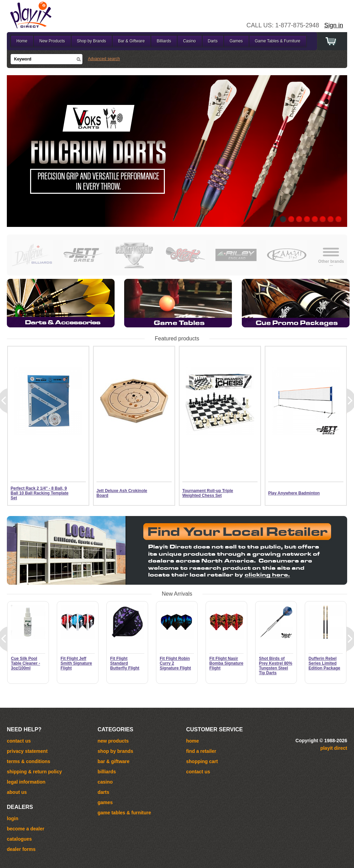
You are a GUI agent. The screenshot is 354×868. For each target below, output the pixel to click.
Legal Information (26, 782)
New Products (52, 41)
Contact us (19, 741)
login (12, 818)
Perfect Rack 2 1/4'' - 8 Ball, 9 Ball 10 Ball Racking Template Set (40, 493)
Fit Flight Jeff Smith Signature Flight (76, 663)
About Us (17, 792)
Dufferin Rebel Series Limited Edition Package (324, 663)
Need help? (24, 729)
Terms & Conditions (29, 761)
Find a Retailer (201, 751)
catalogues (19, 839)
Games (236, 41)
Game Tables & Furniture (278, 41)
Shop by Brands (91, 41)
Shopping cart (202, 761)
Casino (189, 41)
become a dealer (26, 829)
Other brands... (331, 263)
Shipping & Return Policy (34, 772)
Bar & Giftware (131, 41)
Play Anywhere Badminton (294, 493)
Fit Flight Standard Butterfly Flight (125, 663)
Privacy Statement (27, 751)
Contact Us (198, 772)
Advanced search (104, 59)
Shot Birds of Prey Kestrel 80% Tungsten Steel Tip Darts (276, 666)
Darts (213, 41)
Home (22, 41)
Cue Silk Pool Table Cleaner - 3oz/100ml (25, 663)
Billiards (164, 41)
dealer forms (21, 849)
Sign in (334, 25)
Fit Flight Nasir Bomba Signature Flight (226, 663)
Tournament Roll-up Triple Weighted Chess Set (208, 493)
